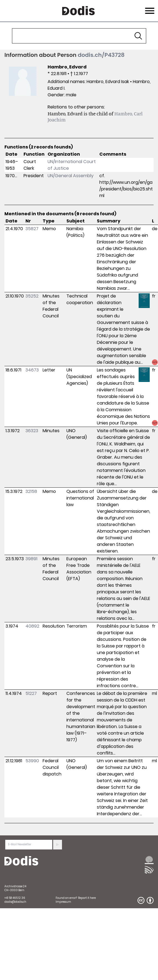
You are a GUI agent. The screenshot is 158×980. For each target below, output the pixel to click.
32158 (31, 491)
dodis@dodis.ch (15, 902)
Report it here (87, 898)
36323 (32, 431)
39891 (31, 559)
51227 (31, 693)
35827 (32, 229)
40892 (32, 626)
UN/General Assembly (71, 176)
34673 (32, 370)
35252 (32, 296)
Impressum (63, 902)
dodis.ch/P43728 (101, 55)
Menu (149, 7)
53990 (32, 761)
